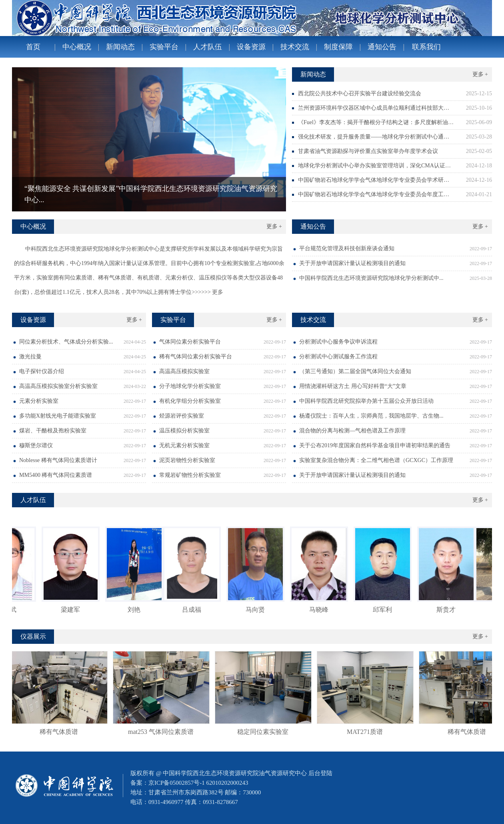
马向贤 (258, 610)
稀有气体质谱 (61, 732)
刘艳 (136, 610)
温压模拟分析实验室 (184, 431)
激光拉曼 (30, 357)
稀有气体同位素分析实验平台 (196, 357)
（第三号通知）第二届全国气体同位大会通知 (355, 371)
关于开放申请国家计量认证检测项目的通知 (352, 263)
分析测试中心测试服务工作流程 (338, 357)
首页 (33, 47)
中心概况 (77, 47)
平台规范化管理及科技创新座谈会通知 (347, 248)
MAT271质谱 (367, 732)
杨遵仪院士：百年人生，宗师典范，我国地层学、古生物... (371, 416)
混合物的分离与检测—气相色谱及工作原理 (352, 431)
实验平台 (164, 47)
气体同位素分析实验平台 (190, 342)
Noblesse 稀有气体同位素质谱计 (58, 460)
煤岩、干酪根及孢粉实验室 (53, 431)
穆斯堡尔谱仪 (36, 445)
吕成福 (194, 610)
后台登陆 (320, 773)
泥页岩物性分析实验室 (187, 460)
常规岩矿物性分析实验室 (190, 475)
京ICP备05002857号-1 (177, 783)
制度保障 (338, 47)
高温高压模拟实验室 (184, 371)
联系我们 (426, 47)
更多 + (480, 74)
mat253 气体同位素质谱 (163, 732)
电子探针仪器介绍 (42, 371)
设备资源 (251, 47)
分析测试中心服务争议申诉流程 (338, 342)
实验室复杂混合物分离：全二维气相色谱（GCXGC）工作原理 (376, 460)
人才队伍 (208, 47)
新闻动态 (120, 47)
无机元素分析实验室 (184, 445)
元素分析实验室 (39, 401)
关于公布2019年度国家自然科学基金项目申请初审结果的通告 (375, 445)
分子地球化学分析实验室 (190, 386)
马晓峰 (321, 610)
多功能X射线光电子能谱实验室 (58, 416)
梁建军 (73, 610)
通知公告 (382, 47)
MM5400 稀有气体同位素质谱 (56, 475)
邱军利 (385, 610)
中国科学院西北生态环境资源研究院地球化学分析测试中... (371, 278)
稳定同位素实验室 (265, 732)
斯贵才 (448, 610)
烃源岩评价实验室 (182, 416)
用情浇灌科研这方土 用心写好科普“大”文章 (353, 386)
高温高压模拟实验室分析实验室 (58, 386)
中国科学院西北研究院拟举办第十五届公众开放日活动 (366, 401)
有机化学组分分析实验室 (190, 401)
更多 (217, 292)
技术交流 (295, 47)
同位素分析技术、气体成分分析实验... (66, 342)
